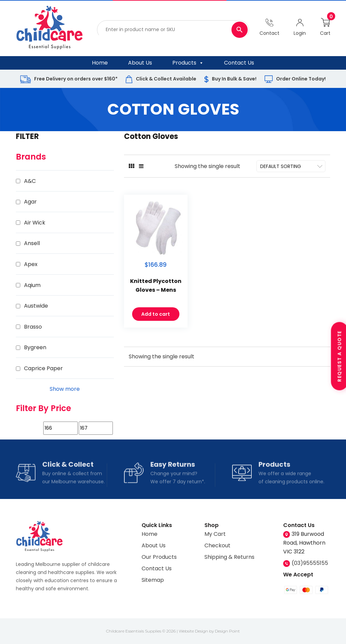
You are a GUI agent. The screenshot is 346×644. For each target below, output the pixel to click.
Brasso (33, 327)
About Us (140, 63)
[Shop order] (291, 166)
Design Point (227, 631)
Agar (30, 202)
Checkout (217, 545)
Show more (65, 389)
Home (100, 63)
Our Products (159, 557)
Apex (31, 264)
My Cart (215, 534)
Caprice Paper (43, 368)
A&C (30, 181)
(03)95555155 (310, 563)
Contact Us (239, 63)
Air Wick (35, 223)
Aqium (32, 285)
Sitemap (153, 580)
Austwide (36, 306)
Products (188, 63)
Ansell (32, 243)
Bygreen (35, 347)
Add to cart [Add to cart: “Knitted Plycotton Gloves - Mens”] (156, 318)
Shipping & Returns (229, 557)
